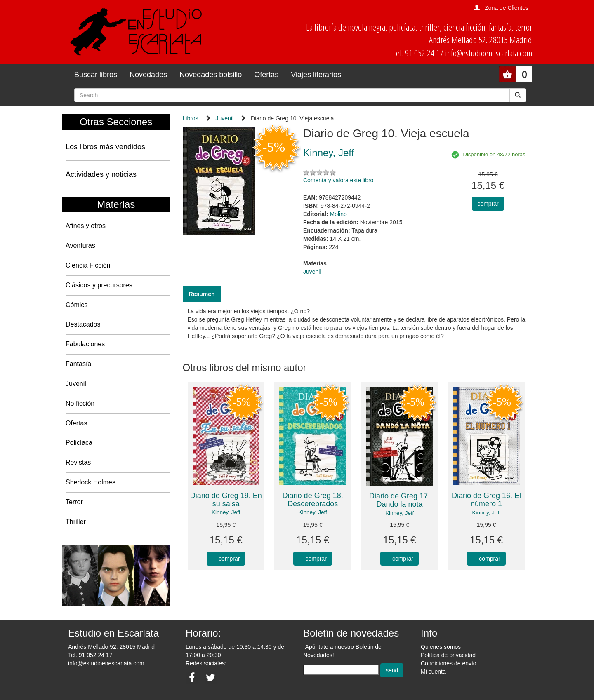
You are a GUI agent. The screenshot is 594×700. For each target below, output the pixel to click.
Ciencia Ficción (88, 265)
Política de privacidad (448, 655)
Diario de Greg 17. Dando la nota (400, 500)
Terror (74, 502)
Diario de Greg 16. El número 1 (486, 500)
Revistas (78, 462)
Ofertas (266, 75)
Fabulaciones (85, 344)
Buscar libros (96, 75)
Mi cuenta (433, 672)
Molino (338, 214)
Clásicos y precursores (99, 285)
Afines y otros (86, 226)
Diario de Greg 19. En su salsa (226, 500)
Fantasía (78, 364)
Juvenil (76, 384)
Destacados (83, 324)
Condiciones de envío (449, 663)
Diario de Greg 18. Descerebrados (313, 500)
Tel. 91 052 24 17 (90, 655)
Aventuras (80, 245)
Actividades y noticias (101, 174)
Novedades (148, 75)
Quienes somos (441, 647)
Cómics (77, 305)
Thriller (76, 522)
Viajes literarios (316, 75)
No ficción (80, 403)
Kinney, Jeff (226, 512)
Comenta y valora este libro (338, 180)
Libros (191, 118)
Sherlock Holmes (91, 482)
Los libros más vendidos (105, 147)
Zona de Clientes (507, 8)
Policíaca (79, 443)
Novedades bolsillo (211, 75)
